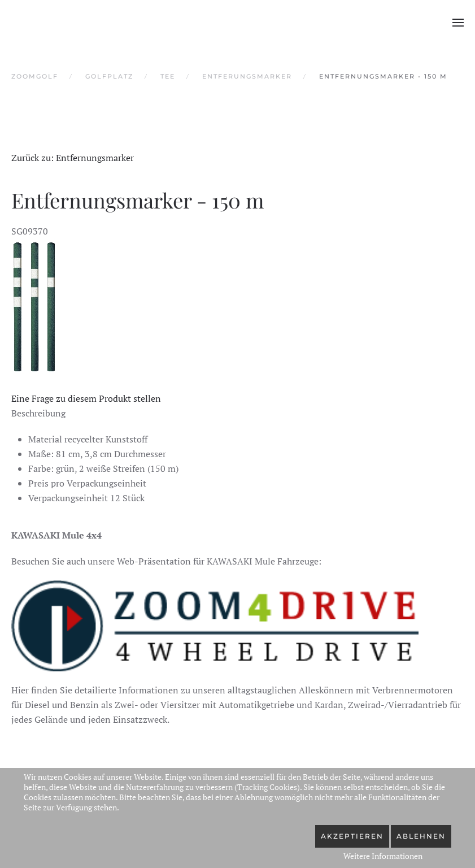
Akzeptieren (352, 836)
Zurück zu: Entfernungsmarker (73, 158)
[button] (458, 23)
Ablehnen (421, 836)
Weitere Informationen (383, 856)
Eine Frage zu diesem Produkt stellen (86, 398)
